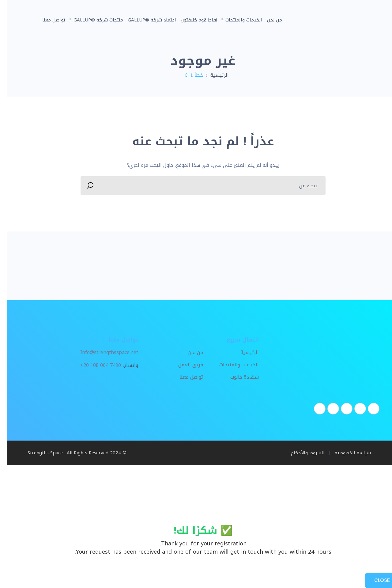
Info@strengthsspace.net (102, 353)
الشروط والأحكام (301, 453)
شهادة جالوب (237, 377)
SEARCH (85, 186)
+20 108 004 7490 (94, 365)
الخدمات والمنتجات (232, 365)
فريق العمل (184, 365)
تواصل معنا (184, 377)
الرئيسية (213, 75)
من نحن (188, 353)
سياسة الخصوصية (346, 453)
